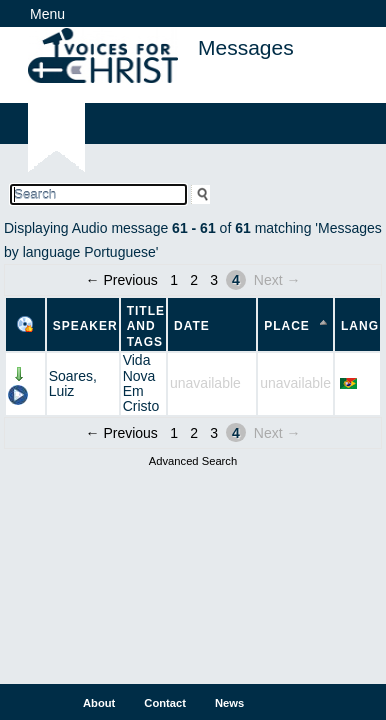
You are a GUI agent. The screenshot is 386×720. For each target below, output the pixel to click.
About (99, 703)
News (229, 703)
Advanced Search (193, 461)
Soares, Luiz (73, 383)
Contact (165, 703)
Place (287, 326)
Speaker (85, 326)
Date (192, 326)
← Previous (122, 280)
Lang (360, 326)
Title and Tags (146, 326)
